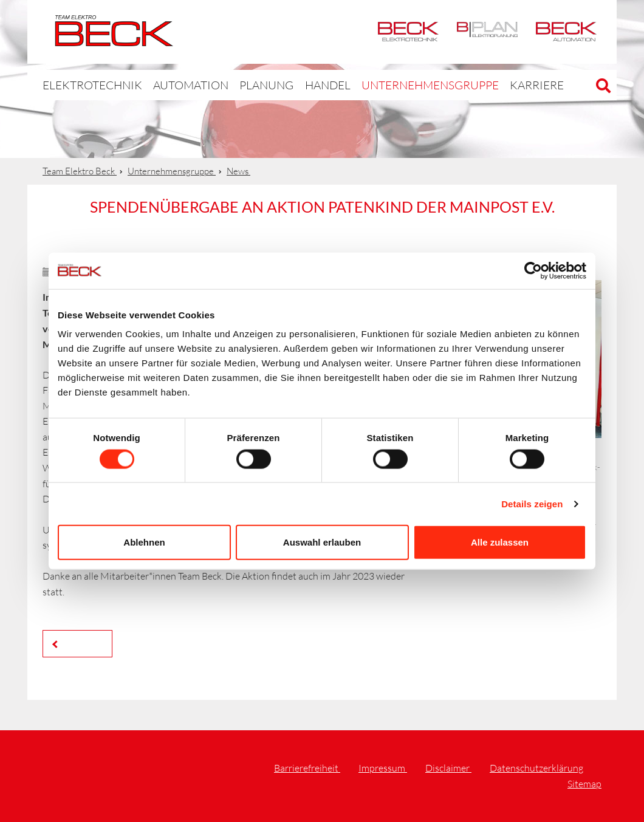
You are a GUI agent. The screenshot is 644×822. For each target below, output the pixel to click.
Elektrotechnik (408, 32)
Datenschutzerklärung (536, 768)
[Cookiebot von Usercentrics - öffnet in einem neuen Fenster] (533, 270)
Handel (293, 85)
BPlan (487, 32)
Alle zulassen (500, 542)
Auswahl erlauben (322, 542)
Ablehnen (144, 542)
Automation (566, 32)
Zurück (81, 643)
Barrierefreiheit (307, 768)
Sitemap (584, 784)
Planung (237, 85)
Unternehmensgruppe (383, 85)
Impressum (383, 768)
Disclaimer (448, 768)
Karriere (475, 85)
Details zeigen (532, 503)
